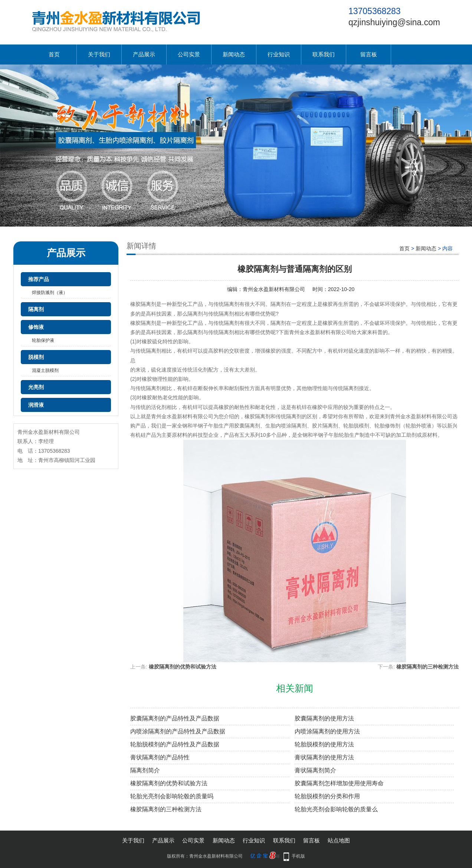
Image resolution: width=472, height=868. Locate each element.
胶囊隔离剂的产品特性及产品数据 (175, 718)
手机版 (298, 856)
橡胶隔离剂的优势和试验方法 (183, 667)
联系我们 (324, 54)
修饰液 (36, 327)
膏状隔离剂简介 (315, 770)
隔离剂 (36, 309)
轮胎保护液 (43, 340)
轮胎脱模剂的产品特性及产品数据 (175, 744)
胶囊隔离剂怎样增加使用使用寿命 (339, 783)
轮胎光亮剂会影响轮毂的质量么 (336, 809)
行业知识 (279, 54)
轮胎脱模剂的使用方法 (324, 744)
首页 (54, 54)
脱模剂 (36, 357)
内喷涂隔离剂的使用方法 (327, 731)
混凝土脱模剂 (45, 370)
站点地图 (339, 840)
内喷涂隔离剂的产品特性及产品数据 (178, 731)
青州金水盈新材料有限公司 (274, 289)
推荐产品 (39, 279)
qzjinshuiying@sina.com (394, 22)
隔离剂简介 (145, 770)
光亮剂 (36, 387)
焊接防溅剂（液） (50, 293)
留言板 (369, 54)
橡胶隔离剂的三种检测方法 (427, 667)
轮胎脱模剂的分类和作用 (327, 796)
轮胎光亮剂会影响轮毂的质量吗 (172, 796)
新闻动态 (234, 54)
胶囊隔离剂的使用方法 (324, 718)
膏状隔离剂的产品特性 (160, 757)
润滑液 (36, 405)
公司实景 (189, 54)
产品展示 (144, 54)
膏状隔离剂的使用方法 (324, 757)
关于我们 (99, 54)
